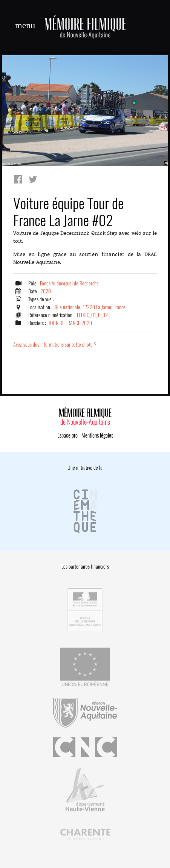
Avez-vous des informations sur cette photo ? (55, 345)
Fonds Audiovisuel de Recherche (69, 283)
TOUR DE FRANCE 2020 (70, 323)
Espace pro (67, 435)
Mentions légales (97, 435)
